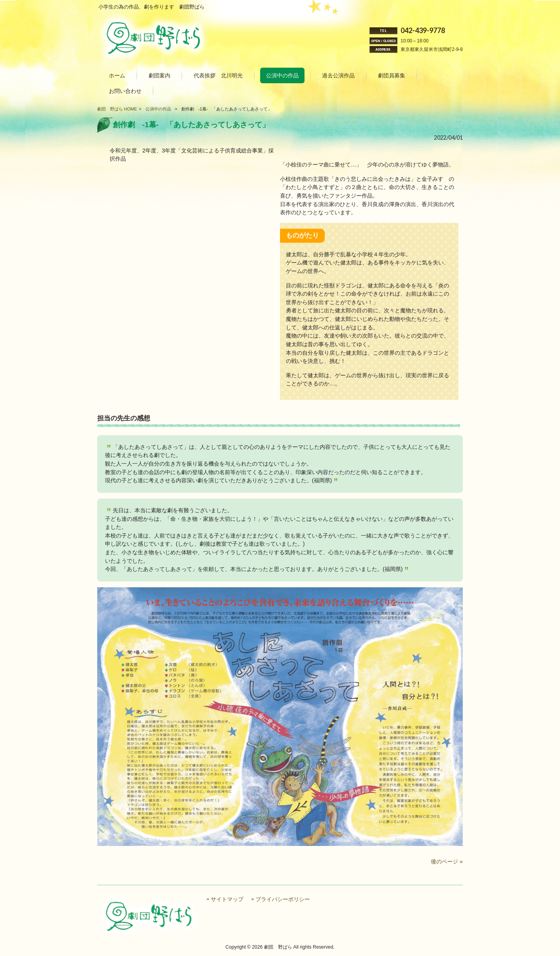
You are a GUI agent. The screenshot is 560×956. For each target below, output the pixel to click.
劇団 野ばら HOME (117, 109)
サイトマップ (227, 899)
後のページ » (447, 861)
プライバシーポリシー (283, 899)
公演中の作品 (158, 109)
